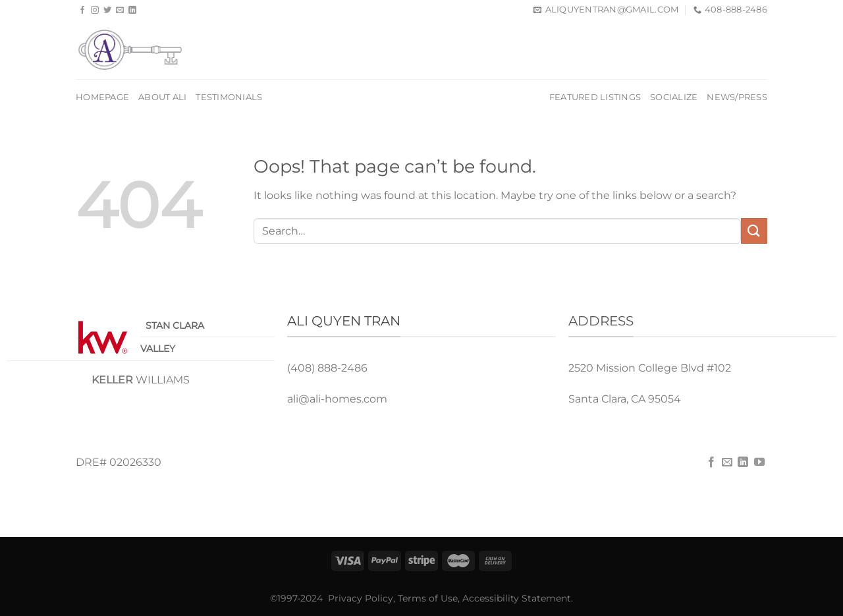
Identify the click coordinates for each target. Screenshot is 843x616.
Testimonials (229, 97)
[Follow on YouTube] (759, 462)
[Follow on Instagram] (95, 11)
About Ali (162, 97)
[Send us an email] (120, 11)
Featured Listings (595, 97)
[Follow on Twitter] (107, 11)
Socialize (674, 97)
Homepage (102, 97)
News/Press (737, 97)
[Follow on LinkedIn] (132, 11)
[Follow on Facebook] (82, 11)
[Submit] (754, 231)
